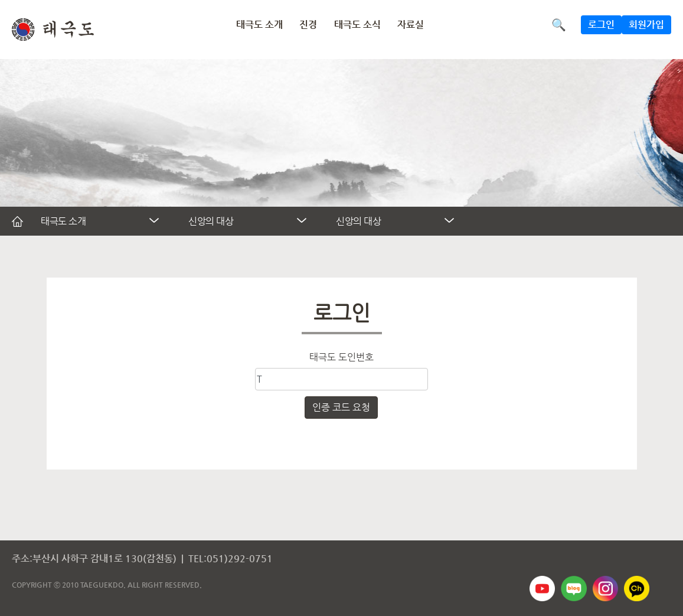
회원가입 (646, 25)
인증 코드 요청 (341, 407)
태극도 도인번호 (341, 357)
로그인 (601, 25)
